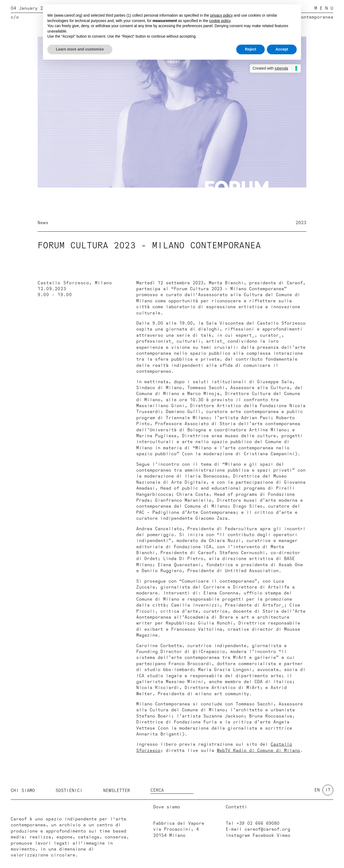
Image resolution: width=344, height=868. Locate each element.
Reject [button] (250, 49)
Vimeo (284, 835)
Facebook (263, 835)
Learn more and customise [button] (80, 49)
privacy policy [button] (221, 15)
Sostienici (69, 791)
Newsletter (117, 791)
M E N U (324, 8)
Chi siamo (23, 791)
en (317, 790)
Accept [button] (282, 49)
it (328, 790)
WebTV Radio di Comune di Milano (259, 751)
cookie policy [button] (220, 21)
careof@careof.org (267, 829)
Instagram (238, 835)
